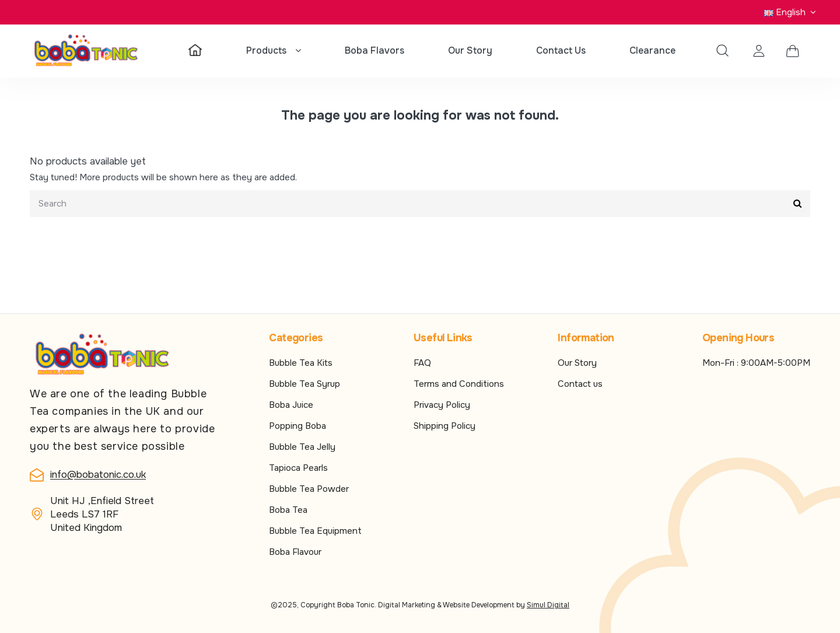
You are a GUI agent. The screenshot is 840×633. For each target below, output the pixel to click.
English (792, 12)
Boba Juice (291, 405)
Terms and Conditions (459, 384)
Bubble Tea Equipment (315, 531)
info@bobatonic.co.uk (98, 475)
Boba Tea (288, 510)
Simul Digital (548, 605)
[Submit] (797, 204)
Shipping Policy (444, 426)
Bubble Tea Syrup (304, 384)
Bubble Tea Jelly (302, 447)
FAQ (422, 363)
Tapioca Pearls (298, 468)
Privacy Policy (442, 405)
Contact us (580, 384)
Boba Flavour (295, 552)
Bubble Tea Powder (309, 489)
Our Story (577, 363)
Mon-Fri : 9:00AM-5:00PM (756, 363)
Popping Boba (297, 426)
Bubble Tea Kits (301, 363)
